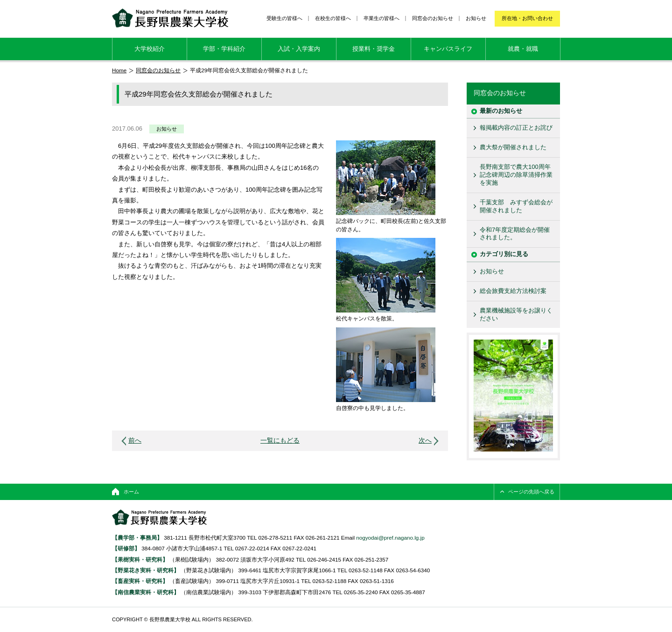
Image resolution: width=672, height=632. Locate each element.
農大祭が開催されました (513, 147)
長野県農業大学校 (170, 18)
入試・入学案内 (299, 49)
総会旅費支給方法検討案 (513, 291)
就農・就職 (523, 49)
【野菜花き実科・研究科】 (146, 570)
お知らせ (476, 18)
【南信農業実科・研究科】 (146, 592)
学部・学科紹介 (224, 49)
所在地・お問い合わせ (527, 18)
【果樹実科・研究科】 (140, 559)
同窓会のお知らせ (433, 18)
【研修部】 (126, 548)
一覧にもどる (280, 441)
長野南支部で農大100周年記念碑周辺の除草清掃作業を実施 (516, 175)
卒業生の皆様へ (381, 18)
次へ (425, 441)
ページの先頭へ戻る (531, 492)
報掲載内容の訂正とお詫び (516, 128)
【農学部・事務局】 (137, 538)
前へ (135, 441)
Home (119, 70)
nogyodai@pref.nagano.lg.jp (390, 538)
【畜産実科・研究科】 (140, 581)
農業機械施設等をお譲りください (516, 314)
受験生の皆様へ (284, 18)
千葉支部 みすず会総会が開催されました (516, 206)
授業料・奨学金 (374, 49)
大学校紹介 (150, 49)
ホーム (131, 492)
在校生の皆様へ (333, 18)
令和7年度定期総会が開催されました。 (515, 234)
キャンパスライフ (448, 49)
